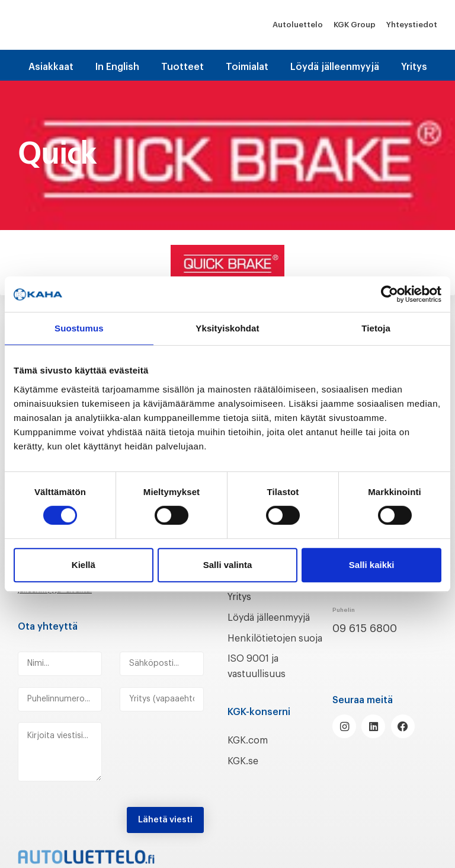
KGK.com (251, 755)
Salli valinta (228, 565)
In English (117, 67)
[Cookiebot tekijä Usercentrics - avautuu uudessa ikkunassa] (390, 294)
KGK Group (355, 25)
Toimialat (247, 67)
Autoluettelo (298, 25)
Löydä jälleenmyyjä (335, 67)
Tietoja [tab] (376, 328)
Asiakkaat (51, 67)
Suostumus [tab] (79, 328)
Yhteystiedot (412, 25)
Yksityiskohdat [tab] (227, 328)
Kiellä (84, 565)
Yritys (414, 67)
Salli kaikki (372, 565)
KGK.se (245, 776)
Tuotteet (182, 67)
